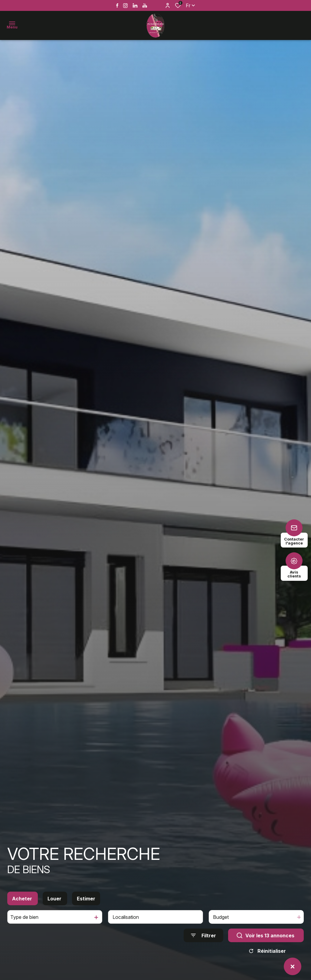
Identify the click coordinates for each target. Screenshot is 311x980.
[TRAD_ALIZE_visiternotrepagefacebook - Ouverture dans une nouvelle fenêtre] (117, 5)
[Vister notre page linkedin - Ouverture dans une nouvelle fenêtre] (135, 6)
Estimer (86, 904)
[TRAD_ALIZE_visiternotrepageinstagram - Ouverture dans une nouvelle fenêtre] (125, 6)
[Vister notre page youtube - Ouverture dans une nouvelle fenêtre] (145, 6)
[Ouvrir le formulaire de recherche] (203, 941)
